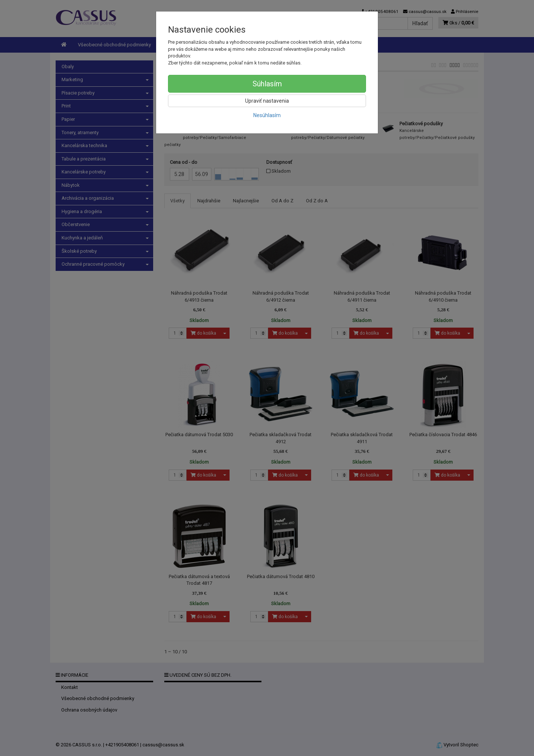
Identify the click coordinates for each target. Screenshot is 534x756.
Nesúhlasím (267, 115)
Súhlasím (267, 84)
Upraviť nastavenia (267, 101)
